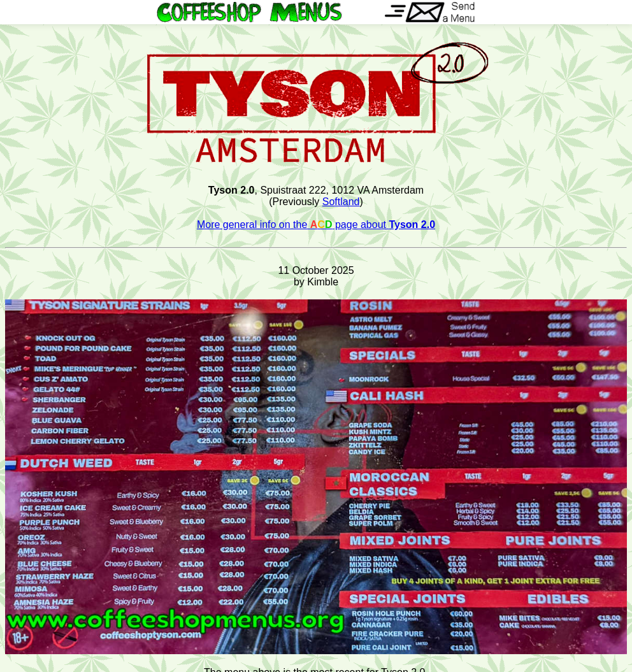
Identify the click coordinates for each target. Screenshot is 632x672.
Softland (341, 202)
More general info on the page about (316, 225)
